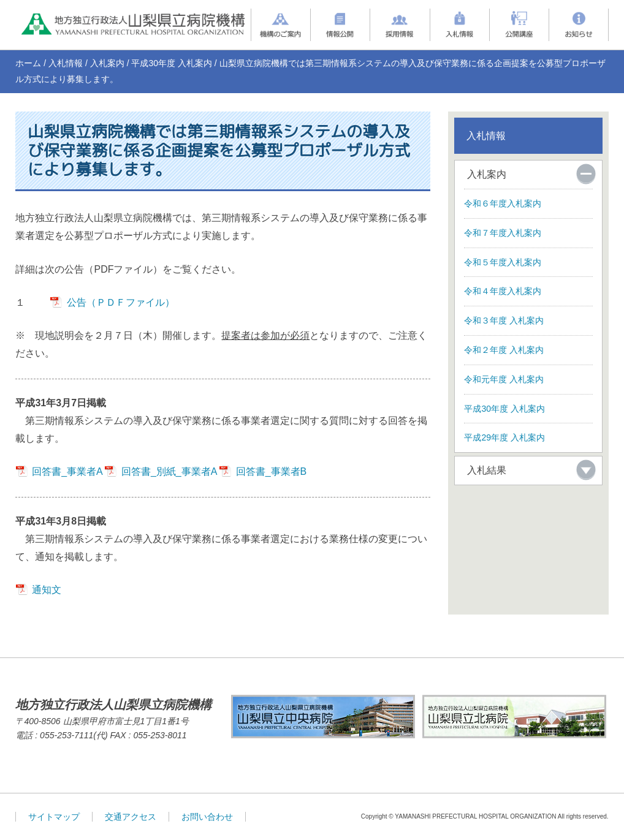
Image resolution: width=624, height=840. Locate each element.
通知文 (47, 590)
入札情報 (66, 63)
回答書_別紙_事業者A (169, 471)
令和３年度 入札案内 (504, 320)
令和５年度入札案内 (503, 262)
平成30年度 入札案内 (171, 63)
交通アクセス (131, 817)
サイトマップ (54, 817)
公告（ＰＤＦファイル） (121, 302)
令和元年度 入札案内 (504, 379)
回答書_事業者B (272, 471)
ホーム (28, 63)
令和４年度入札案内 (503, 291)
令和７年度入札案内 (503, 233)
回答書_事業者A (67, 471)
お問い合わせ (207, 817)
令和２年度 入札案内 (504, 350)
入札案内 (107, 63)
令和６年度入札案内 (503, 203)
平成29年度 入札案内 (504, 437)
